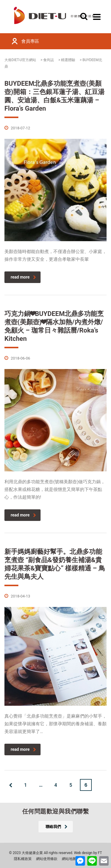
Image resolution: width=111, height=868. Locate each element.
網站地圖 (69, 859)
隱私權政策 (23, 859)
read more (23, 277)
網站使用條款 (47, 859)
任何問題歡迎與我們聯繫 (56, 811)
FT (100, 853)
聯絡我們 (57, 827)
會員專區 (30, 41)
